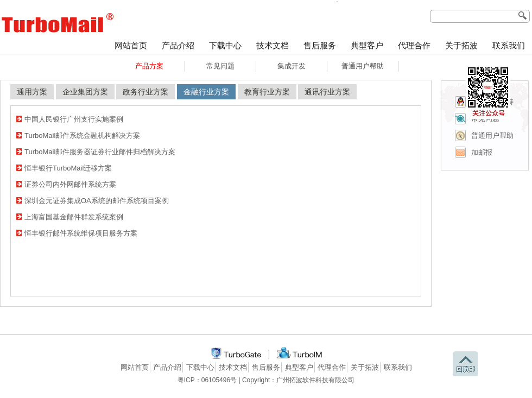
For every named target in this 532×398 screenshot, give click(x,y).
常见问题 (220, 66)
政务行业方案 (145, 92)
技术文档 (273, 46)
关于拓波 (461, 46)
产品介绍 (178, 46)
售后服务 (320, 46)
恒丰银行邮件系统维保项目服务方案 (81, 233)
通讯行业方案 (327, 92)
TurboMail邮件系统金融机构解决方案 (82, 135)
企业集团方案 (85, 92)
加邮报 (482, 152)
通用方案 (32, 92)
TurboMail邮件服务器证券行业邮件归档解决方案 (100, 152)
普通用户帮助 (363, 66)
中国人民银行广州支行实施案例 (74, 119)
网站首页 (131, 46)
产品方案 (149, 66)
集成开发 (292, 66)
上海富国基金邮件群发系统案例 (74, 217)
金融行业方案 (206, 92)
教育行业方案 (267, 92)
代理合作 (414, 46)
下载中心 (225, 46)
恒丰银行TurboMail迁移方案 (68, 168)
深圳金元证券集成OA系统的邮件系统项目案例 (97, 201)
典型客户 (367, 46)
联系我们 (509, 46)
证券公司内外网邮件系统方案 (70, 184)
